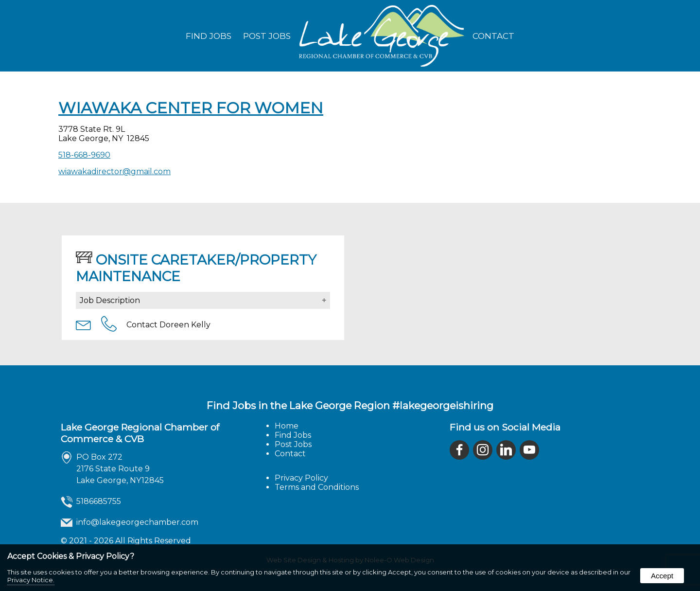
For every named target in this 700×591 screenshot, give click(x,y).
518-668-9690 (84, 155)
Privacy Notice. (31, 580)
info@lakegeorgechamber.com (137, 522)
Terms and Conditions (317, 487)
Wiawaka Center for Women (191, 108)
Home (287, 426)
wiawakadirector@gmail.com (114, 171)
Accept (662, 576)
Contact (493, 36)
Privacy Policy (301, 478)
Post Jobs (267, 36)
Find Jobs (209, 36)
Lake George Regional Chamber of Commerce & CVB (140, 433)
